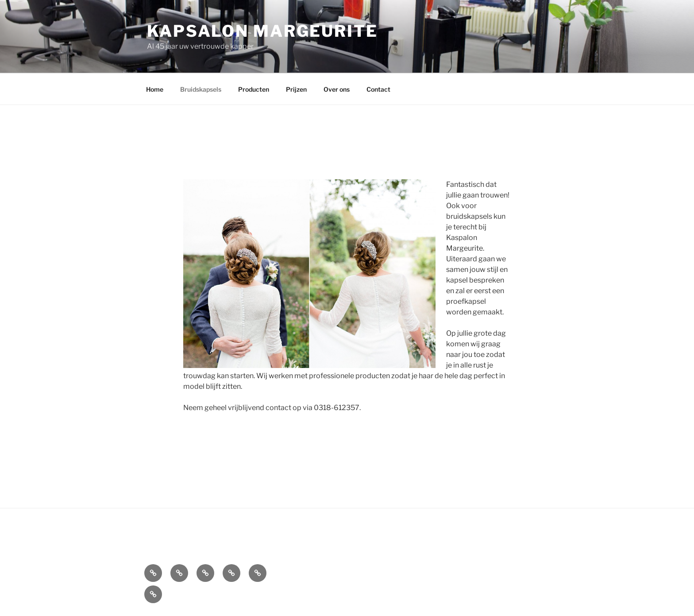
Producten (254, 89)
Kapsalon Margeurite (262, 31)
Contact (378, 89)
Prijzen (296, 89)
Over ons (337, 89)
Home (155, 89)
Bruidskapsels (201, 89)
